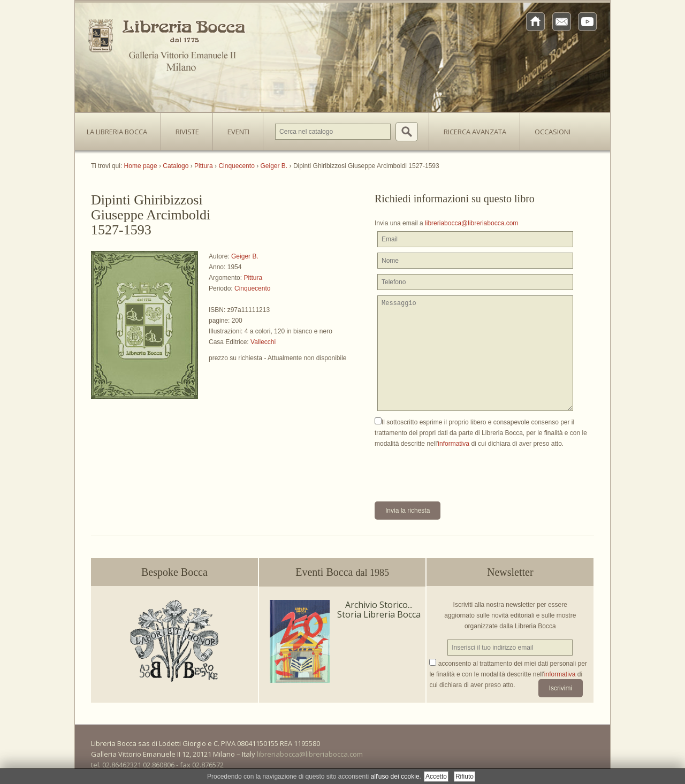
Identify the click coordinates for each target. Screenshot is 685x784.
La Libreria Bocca (121, 128)
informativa (454, 444)
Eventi (238, 132)
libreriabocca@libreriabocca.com (471, 223)
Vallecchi (263, 342)
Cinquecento (252, 288)
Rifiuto (465, 777)
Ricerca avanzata (475, 132)
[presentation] (456, 470)
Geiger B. (245, 256)
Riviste (185, 128)
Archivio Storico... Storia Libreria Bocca (379, 610)
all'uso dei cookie (395, 777)
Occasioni (553, 132)
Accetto (436, 777)
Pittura (253, 278)
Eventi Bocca (342, 572)
